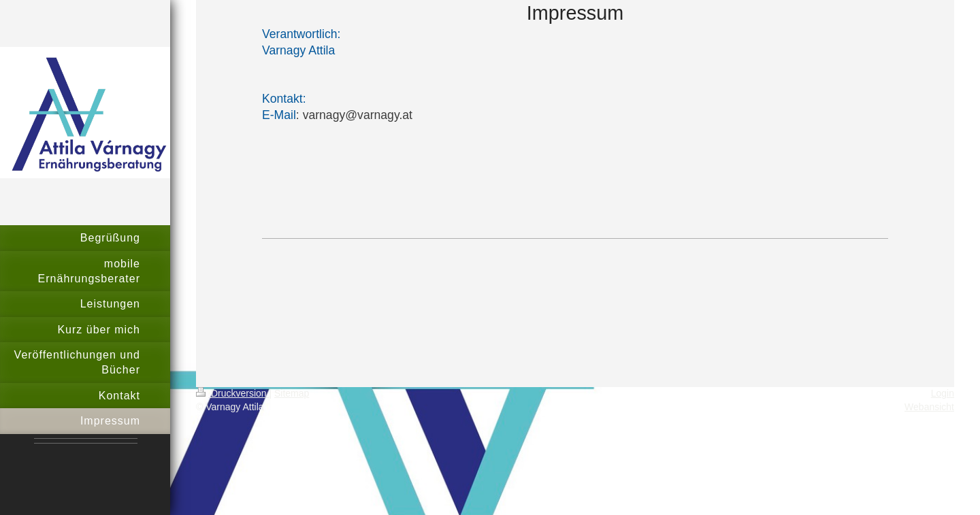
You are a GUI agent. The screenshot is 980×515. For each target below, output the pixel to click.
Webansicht (929, 407)
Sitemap (292, 393)
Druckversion (232, 393)
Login (943, 393)
